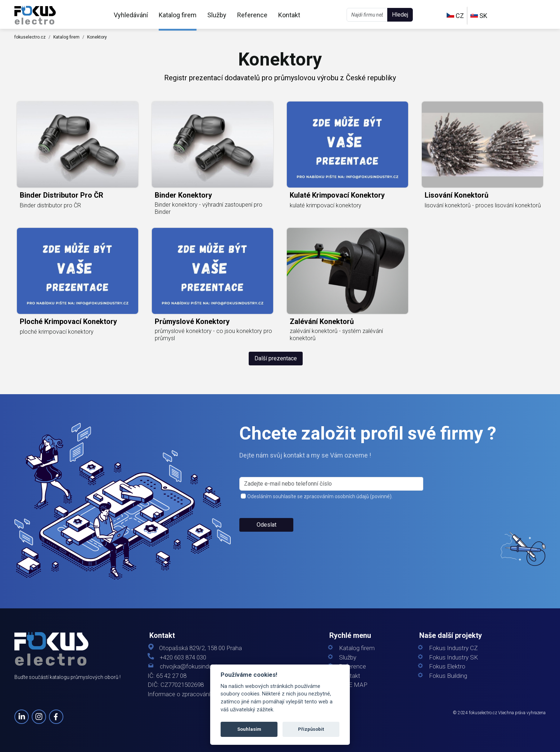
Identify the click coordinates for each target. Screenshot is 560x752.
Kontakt (289, 15)
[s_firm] (331, 484)
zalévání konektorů (322, 321)
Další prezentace (276, 358)
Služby (217, 15)
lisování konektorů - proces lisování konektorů (483, 205)
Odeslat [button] (267, 525)
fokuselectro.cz (30, 37)
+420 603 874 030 (183, 658)
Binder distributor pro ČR (62, 195)
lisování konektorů (457, 195)
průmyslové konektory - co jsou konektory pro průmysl (213, 335)
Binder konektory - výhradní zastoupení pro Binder (209, 208)
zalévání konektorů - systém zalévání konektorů (336, 335)
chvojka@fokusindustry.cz (195, 667)
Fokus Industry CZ (453, 648)
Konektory (97, 37)
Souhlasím (249, 729)
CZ (455, 16)
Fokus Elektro (447, 667)
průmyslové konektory (192, 321)
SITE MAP (353, 685)
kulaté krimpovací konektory (337, 195)
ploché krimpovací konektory (68, 321)
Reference (252, 15)
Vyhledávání (131, 15)
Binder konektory (183, 195)
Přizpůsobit (311, 729)
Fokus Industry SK (453, 658)
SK (479, 16)
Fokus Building (448, 676)
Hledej (400, 15)
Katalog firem (178, 15)
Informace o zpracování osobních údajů (200, 694)
